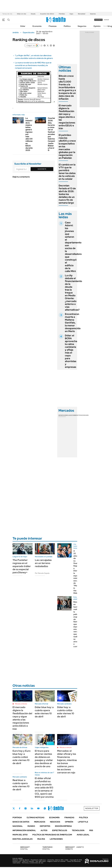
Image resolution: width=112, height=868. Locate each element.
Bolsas (69, 415)
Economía (37, 26)
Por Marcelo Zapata (42, 573)
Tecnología (78, 830)
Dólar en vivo (22, 14)
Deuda (33, 14)
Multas (41, 839)
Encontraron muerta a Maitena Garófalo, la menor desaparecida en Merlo (73, 323)
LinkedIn (32, 808)
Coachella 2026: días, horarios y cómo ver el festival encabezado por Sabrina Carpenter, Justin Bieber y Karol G (53, 134)
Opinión (97, 26)
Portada (17, 818)
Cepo (71, 14)
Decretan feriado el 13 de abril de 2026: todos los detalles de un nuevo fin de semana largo (67, 194)
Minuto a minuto (21, 704)
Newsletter (107, 26)
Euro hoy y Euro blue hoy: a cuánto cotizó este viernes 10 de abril (22, 757)
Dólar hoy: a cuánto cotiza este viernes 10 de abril (66, 712)
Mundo (31, 826)
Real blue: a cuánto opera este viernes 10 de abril (21, 785)
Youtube (38, 808)
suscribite (98, 20)
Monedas (62, 415)
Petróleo (62, 14)
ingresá (106, 20)
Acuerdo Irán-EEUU (47, 14)
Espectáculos (29, 33)
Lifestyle (83, 822)
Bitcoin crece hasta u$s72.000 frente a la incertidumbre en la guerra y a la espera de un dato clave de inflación (67, 87)
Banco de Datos (21, 822)
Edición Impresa (63, 826)
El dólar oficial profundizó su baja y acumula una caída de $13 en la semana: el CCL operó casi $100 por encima (44, 788)
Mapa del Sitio (20, 835)
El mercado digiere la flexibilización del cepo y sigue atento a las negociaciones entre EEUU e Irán (67, 117)
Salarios (93, 14)
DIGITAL (26, 848)
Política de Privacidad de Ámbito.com (52, 835)
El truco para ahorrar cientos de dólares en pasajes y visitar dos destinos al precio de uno (44, 759)
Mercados (40, 822)
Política (67, 26)
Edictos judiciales (23, 839)
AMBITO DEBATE (75, 848)
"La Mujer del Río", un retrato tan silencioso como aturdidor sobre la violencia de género (34, 57)
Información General (24, 830)
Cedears (85, 415)
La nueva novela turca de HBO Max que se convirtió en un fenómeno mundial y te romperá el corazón (33, 65)
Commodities (77, 415)
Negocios (82, 26)
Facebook (20, 808)
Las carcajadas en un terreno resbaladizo (43, 563)
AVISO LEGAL (83, 835)
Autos (44, 830)
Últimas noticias (36, 818)
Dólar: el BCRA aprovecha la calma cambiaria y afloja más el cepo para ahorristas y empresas (71, 351)
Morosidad (82, 14)
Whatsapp (45, 808)
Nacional (18, 826)
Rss (91, 830)
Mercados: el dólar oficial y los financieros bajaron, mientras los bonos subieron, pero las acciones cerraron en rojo (67, 762)
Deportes (45, 826)
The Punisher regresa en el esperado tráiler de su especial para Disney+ (22, 566)
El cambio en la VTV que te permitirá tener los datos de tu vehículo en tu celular (67, 172)
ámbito (16, 33)
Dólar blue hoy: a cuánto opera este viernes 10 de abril (44, 712)
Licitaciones (56, 839)
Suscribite (42, 169)
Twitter (14, 808)
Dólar (23, 26)
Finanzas (53, 26)
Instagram (25, 808)
